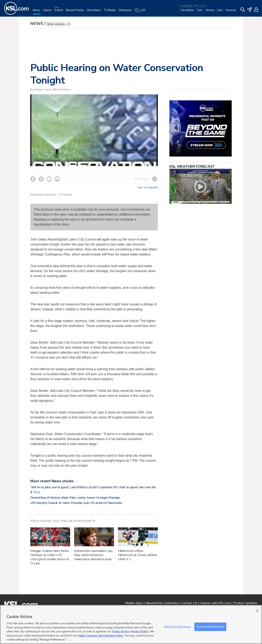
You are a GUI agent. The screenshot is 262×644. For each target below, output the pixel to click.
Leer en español (148, 188)
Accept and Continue (210, 627)
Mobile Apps (134, 603)
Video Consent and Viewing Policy (101, 636)
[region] (131, 624)
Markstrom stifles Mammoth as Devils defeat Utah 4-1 (138, 555)
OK (257, 611)
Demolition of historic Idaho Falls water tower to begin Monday (75, 498)
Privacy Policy (139, 632)
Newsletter (154, 603)
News (37, 24)
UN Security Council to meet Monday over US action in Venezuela (76, 503)
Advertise (172, 603)
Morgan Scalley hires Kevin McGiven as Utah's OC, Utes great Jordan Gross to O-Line (50, 557)
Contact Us (189, 603)
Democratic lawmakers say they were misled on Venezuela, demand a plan (93, 555)
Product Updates (245, 603)
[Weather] (142, 12)
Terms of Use (120, 632)
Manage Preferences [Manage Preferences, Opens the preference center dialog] (177, 627)
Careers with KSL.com (215, 603)
